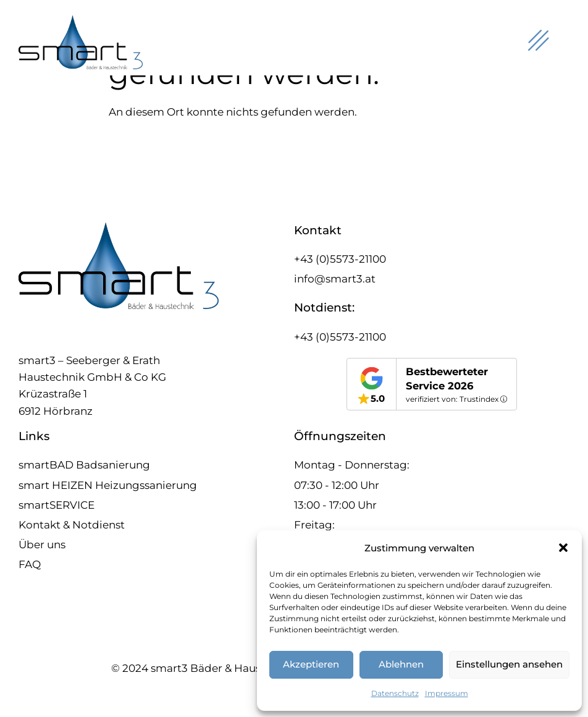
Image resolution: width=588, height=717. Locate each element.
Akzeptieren (311, 664)
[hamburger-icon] (537, 42)
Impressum (447, 693)
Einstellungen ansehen (509, 664)
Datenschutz (395, 693)
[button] (563, 548)
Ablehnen (401, 664)
